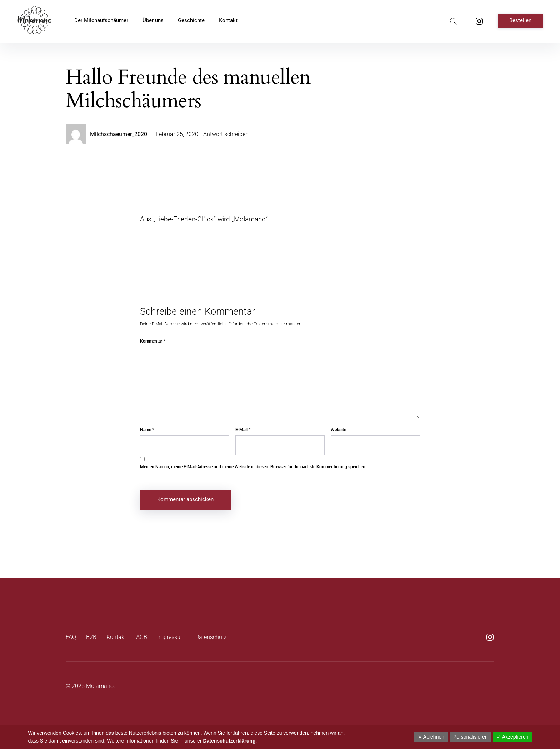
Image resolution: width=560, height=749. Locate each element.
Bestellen (520, 20)
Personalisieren (471, 737)
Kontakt (228, 20)
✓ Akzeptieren (513, 737)
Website (338, 430)
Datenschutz (211, 637)
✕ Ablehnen (431, 737)
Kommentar (152, 341)
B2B (91, 637)
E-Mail (243, 430)
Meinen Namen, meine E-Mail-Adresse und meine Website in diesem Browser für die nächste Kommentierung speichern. (254, 467)
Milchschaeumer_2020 (119, 134)
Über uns (153, 20)
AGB (142, 637)
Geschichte (191, 20)
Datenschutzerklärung (229, 741)
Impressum (171, 637)
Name (147, 430)
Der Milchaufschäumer (101, 20)
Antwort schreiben (226, 134)
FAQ (71, 637)
